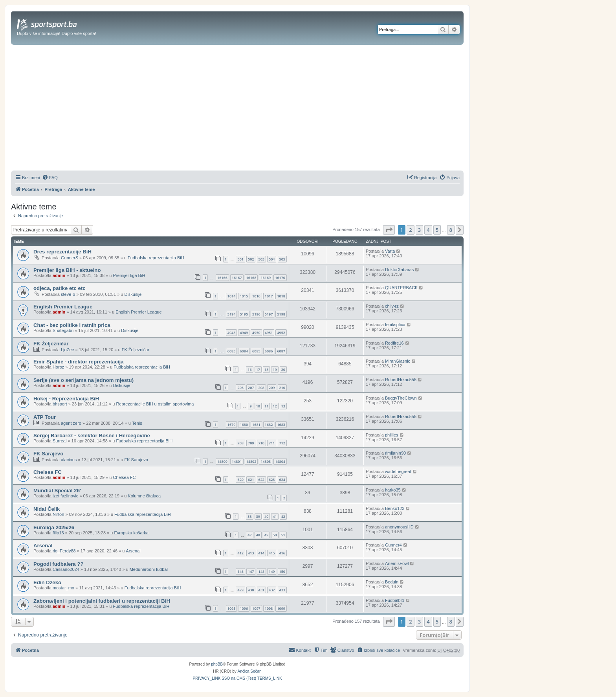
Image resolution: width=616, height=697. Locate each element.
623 (272, 480)
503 (261, 259)
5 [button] (437, 230)
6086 (269, 351)
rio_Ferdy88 (64, 551)
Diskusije (133, 294)
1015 (244, 296)
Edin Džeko (47, 582)
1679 (232, 425)
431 (261, 590)
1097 (256, 608)
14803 (266, 461)
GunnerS (70, 258)
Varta (390, 251)
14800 (222, 461)
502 (251, 259)
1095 (232, 608)
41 (275, 516)
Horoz (58, 367)
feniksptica (395, 325)
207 (251, 388)
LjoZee (68, 350)
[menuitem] (50, 178)
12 (275, 406)
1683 (281, 425)
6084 (244, 351)
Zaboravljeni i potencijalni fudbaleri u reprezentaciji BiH (102, 601)
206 (240, 388)
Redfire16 (394, 343)
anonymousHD (399, 527)
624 (282, 480)
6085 (256, 351)
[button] (389, 230)
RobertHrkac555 (401, 380)
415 (272, 553)
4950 (256, 333)
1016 (256, 296)
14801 (237, 461)
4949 (244, 333)
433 (282, 590)
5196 (256, 314)
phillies (392, 435)
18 (266, 370)
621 (251, 480)
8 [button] (451, 230)
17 (258, 370)
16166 (222, 278)
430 (251, 590)
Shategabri (63, 330)
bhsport (60, 404)
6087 (281, 351)
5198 (281, 314)
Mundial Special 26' (57, 491)
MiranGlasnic (398, 361)
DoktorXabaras (399, 270)
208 (261, 388)
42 (283, 516)
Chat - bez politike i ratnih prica (72, 325)
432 (272, 590)
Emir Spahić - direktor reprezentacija (78, 362)
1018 (281, 296)
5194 (232, 314)
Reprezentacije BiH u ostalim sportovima (155, 404)
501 (240, 259)
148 (261, 571)
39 (258, 516)
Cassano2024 (66, 569)
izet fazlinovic (65, 496)
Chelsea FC (48, 472)
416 (282, 553)
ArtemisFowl (397, 563)
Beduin (392, 582)
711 (272, 443)
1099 (281, 608)
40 (266, 516)
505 (282, 259)
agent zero (71, 423)
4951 (269, 333)
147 (251, 571)
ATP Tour (45, 417)
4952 (281, 333)
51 (283, 535)
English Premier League (63, 307)
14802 (251, 461)
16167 (237, 278)
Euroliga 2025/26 (54, 527)
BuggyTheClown (401, 398)
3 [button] (419, 230)
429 (240, 590)
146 (240, 571)
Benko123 (395, 508)
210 (282, 388)
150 (282, 571)
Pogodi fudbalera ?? (58, 564)
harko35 (393, 490)
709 (251, 443)
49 (266, 535)
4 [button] (428, 230)
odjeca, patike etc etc (60, 288)
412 (240, 553)
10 (258, 406)
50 (275, 535)
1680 (244, 425)
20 (283, 370)
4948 (232, 333)
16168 (251, 278)
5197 (269, 314)
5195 (244, 314)
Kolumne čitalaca (144, 496)
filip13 (58, 533)
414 (261, 553)
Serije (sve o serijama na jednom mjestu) (83, 380)
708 (240, 443)
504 (272, 259)
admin (59, 275)
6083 (232, 351)
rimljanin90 (395, 453)
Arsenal (43, 546)
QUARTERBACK (401, 288)
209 (272, 388)
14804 (280, 461)
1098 (269, 608)
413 (251, 553)
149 (272, 571)
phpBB (217, 664)
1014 (232, 296)
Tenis (137, 423)
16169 (266, 278)
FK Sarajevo (48, 454)
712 (282, 443)
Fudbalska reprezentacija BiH (156, 258)
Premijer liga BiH (129, 275)
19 (275, 370)
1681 (256, 425)
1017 (269, 296)
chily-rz (392, 306)
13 (283, 406)
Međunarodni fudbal (149, 569)
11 (266, 406)
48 (258, 535)
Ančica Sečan (250, 671)
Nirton (58, 514)
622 (261, 480)
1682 (269, 425)
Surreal (60, 441)
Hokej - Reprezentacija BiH (66, 399)
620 (240, 480)
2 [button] (410, 230)
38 (249, 516)
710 (261, 443)
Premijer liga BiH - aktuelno (67, 270)
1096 (244, 608)
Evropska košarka (131, 533)
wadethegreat (398, 471)
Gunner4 (393, 545)
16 (249, 370)
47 (249, 535)
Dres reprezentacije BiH (62, 252)
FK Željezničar (51, 344)
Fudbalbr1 (395, 600)
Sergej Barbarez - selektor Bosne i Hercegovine (92, 436)
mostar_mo (63, 588)
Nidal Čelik (47, 509)
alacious (69, 460)
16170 (280, 278)
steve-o (68, 294)
